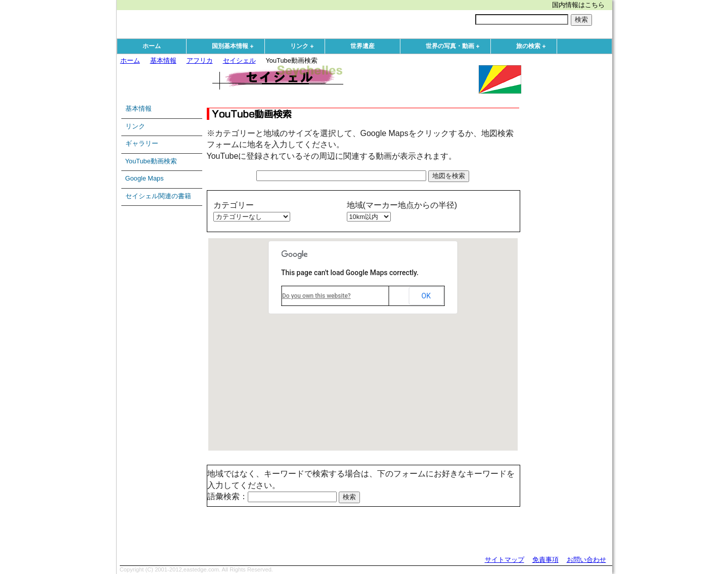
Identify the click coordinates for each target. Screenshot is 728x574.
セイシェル (239, 60)
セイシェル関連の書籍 (158, 196)
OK (426, 296)
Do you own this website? (316, 296)
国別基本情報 (235, 47)
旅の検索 (533, 47)
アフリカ (200, 60)
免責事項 (545, 560)
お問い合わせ (586, 560)
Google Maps (145, 178)
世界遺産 (362, 46)
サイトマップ (505, 560)
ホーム (152, 46)
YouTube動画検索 (151, 161)
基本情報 (163, 60)
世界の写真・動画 (455, 47)
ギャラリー (142, 143)
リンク (304, 47)
